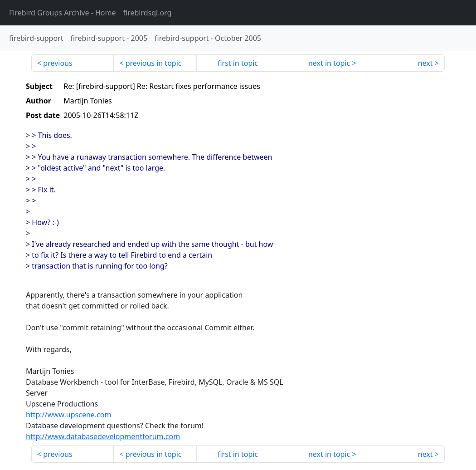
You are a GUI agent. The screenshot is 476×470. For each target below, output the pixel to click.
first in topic (238, 63)
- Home (63, 13)
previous (58, 63)
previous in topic (154, 63)
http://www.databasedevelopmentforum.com (103, 436)
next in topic (329, 63)
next (425, 63)
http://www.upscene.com (68, 415)
